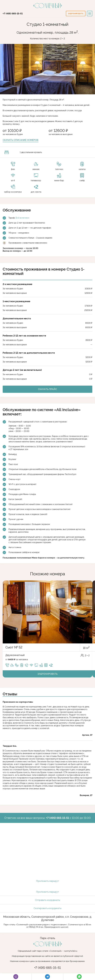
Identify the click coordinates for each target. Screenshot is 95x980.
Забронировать (47, 674)
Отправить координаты (48, 900)
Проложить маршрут (47, 881)
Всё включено (23, 218)
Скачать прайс (47, 389)
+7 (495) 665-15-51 (13, 14)
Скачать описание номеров (21, 140)
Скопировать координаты (47, 908)
